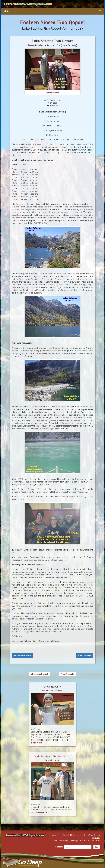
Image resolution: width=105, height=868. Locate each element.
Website (54, 106)
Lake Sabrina (36, 46)
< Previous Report (22, 656)
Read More (37, 743)
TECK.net (95, 841)
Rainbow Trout (53, 93)
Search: (59, 847)
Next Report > (85, 656)
